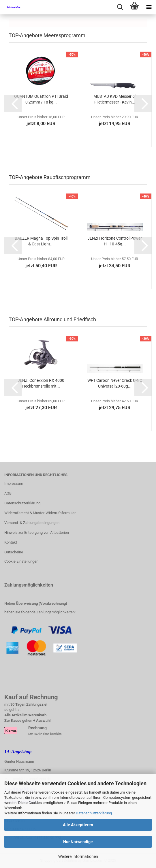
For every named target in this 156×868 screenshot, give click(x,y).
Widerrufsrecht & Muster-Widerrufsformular (40, 513)
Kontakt (11, 542)
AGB (8, 493)
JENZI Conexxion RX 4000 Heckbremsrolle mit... (41, 383)
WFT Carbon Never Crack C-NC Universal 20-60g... (115, 383)
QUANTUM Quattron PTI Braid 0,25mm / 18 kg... (41, 99)
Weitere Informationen (78, 856)
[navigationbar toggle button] (149, 7)
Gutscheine (14, 552)
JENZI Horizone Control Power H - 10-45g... (115, 241)
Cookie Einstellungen (21, 561)
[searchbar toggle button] (120, 7)
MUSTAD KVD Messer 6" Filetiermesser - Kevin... (115, 99)
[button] (13, 104)
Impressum (14, 483)
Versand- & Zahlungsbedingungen (32, 523)
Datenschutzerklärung (94, 813)
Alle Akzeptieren (78, 825)
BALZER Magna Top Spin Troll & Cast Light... (41, 241)
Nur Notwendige (78, 842)
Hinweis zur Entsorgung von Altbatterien (37, 532)
